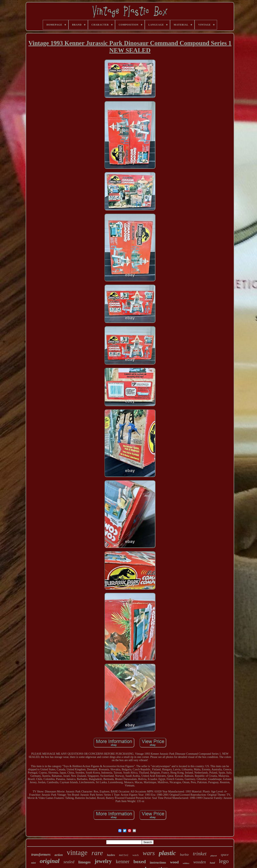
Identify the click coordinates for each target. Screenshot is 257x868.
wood (174, 862)
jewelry (103, 861)
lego (224, 861)
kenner (123, 861)
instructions (158, 862)
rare (97, 853)
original (50, 861)
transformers (41, 855)
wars (149, 853)
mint (33, 863)
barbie (184, 855)
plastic (167, 853)
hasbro (111, 855)
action (59, 855)
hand (212, 863)
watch (135, 855)
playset (214, 856)
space (225, 855)
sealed (69, 862)
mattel (124, 855)
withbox (186, 863)
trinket (200, 854)
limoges (84, 862)
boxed (140, 862)
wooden (200, 862)
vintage (77, 853)
